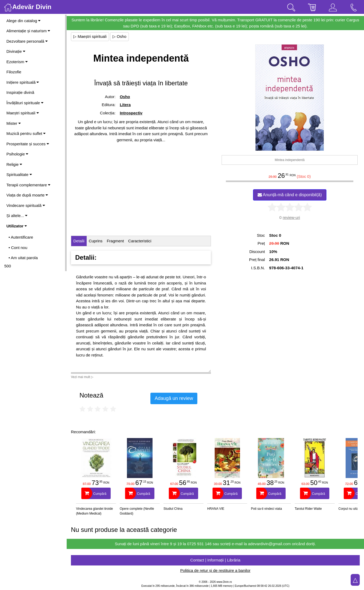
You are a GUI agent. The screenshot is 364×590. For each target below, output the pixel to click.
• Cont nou (18, 248)
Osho (125, 97)
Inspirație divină (20, 92)
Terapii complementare (28, 185)
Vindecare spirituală (26, 205)
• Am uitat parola (23, 258)
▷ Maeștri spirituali (90, 36)
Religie (14, 164)
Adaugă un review (174, 398)
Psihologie (17, 154)
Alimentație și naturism (28, 31)
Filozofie (14, 72)
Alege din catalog (23, 21)
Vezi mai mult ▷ (82, 377)
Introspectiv (131, 113)
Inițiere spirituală (23, 82)
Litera (125, 105)
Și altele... (17, 216)
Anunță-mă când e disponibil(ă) (290, 195)
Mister (14, 123)
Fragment (115, 241)
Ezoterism (17, 62)
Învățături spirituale (25, 103)
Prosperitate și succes (28, 144)
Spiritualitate (19, 174)
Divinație (16, 51)
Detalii (79, 241)
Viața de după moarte (27, 195)
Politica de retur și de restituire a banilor (215, 570)
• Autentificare (21, 237)
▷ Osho (119, 36)
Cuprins (96, 241)
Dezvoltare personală (27, 41)
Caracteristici (140, 241)
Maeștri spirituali (23, 113)
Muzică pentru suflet (26, 133)
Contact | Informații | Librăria (215, 560)
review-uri (291, 217)
